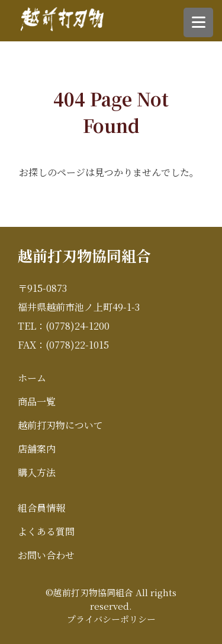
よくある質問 (46, 531)
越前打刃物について (60, 425)
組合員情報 (41, 508)
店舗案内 (37, 449)
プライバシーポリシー (111, 619)
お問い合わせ (46, 555)
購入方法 (37, 472)
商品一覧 (37, 401)
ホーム (32, 378)
